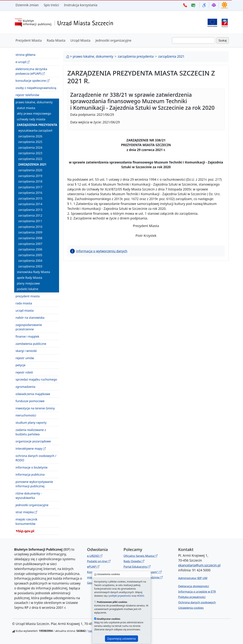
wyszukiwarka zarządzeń (35, 130)
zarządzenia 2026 (30, 136)
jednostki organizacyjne (32, 505)
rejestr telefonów (27, 95)
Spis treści (51, 5)
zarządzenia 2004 (30, 261)
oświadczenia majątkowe (33, 394)
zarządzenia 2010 (30, 227)
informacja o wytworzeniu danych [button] (99, 251)
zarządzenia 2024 (30, 147)
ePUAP (93, 567)
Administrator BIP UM (193, 578)
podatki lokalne (28, 289)
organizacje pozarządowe (33, 441)
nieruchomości (26, 415)
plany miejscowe (28, 283)
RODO (141, 596)
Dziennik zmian (27, 5)
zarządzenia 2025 (30, 142)
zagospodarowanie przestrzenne (29, 327)
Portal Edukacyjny (137, 567)
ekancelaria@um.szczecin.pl (199, 565)
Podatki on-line (99, 561)
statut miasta (26, 108)
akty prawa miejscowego (34, 113)
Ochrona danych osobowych (197, 602)
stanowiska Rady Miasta (33, 272)
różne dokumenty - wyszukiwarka (29, 496)
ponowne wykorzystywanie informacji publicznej (34, 484)
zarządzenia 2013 (30, 210)
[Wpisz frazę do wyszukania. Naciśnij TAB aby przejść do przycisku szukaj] (193, 40)
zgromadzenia (25, 387)
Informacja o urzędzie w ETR (197, 591)
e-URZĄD (95, 556)
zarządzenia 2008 (30, 238)
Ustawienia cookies (191, 608)
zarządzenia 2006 (30, 249)
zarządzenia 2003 (30, 266)
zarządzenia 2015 (30, 198)
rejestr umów (25, 358)
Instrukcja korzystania (81, 5)
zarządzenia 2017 (30, 187)
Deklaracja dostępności (194, 586)
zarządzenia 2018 (30, 181)
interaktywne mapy (31, 449)
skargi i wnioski (26, 351)
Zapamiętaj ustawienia (121, 639)
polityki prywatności (120, 596)
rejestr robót (24, 372)
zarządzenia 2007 (30, 244)
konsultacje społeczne (32, 81)
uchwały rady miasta (31, 119)
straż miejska (26, 512)
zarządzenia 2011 (30, 221)
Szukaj (223, 40)
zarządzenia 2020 (30, 170)
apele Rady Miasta (30, 278)
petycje (21, 365)
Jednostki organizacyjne (113, 40)
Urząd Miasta (80, 40)
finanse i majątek (27, 336)
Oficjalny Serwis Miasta (140, 556)
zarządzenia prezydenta (37, 125)
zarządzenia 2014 (30, 204)
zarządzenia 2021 (32, 164)
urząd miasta (25, 310)
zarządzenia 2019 (30, 176)
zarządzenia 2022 (30, 159)
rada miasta (24, 303)
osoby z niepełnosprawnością (36, 88)
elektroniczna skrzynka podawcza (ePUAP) (31, 71)
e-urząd (23, 62)
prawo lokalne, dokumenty (34, 102)
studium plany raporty (31, 423)
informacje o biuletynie (32, 467)
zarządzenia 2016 (30, 193)
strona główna (25, 55)
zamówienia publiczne (31, 344)
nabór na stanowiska (30, 318)
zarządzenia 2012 (30, 215)
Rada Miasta (56, 40)
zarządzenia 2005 (30, 255)
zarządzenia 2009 (30, 232)
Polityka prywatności (192, 597)
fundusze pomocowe (30, 401)
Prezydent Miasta (29, 40)
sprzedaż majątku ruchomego (36, 379)
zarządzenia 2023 (30, 153)
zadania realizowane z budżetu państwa (31, 432)
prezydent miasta (28, 296)
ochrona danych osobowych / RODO (36, 458)
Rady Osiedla (134, 561)
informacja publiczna (30, 474)
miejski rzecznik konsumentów (26, 521)
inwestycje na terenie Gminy (35, 408)
